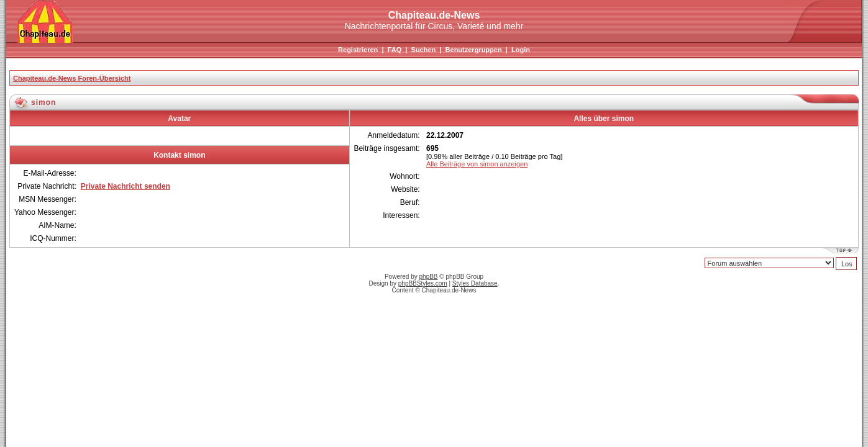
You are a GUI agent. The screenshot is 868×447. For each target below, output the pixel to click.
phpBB (429, 277)
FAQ (395, 50)
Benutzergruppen (474, 50)
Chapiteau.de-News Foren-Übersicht (72, 78)
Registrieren (358, 50)
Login (521, 50)
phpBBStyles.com (423, 283)
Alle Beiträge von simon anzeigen (477, 164)
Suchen (424, 50)
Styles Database (475, 283)
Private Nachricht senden (126, 186)
